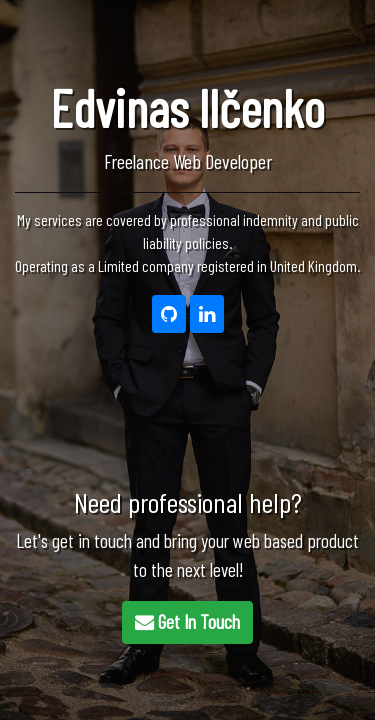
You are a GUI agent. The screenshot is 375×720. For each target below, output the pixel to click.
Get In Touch (187, 621)
